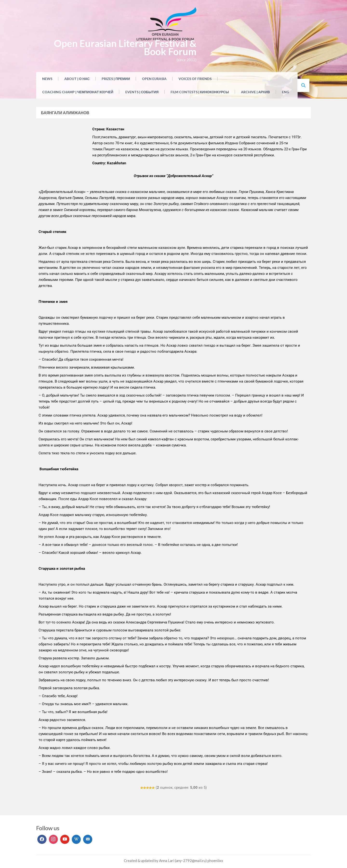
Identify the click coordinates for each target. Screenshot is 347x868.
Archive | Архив (255, 92)
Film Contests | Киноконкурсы (200, 92)
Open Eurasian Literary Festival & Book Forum (125, 47)
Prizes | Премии (116, 79)
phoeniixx (215, 861)
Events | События (142, 92)
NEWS (47, 79)
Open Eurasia (154, 79)
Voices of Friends (195, 79)
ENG (286, 92)
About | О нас (77, 79)
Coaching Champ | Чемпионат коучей (78, 92)
